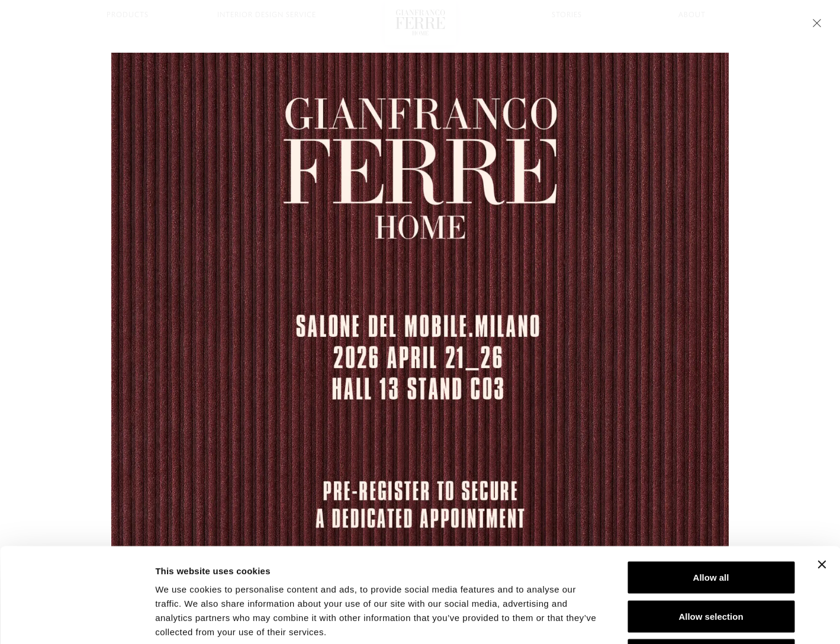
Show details (621, 621)
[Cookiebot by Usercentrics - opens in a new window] (77, 621)
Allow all (711, 489)
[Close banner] (822, 476)
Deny (711, 566)
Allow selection (711, 528)
